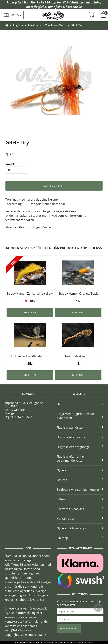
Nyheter (80, 470)
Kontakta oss (80, 519)
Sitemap (80, 538)
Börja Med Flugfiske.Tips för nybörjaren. (80, 416)
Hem (80, 404)
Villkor (80, 499)
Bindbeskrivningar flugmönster (80, 490)
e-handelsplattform (54, 642)
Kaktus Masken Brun (78, 356)
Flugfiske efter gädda (80, 437)
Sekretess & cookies (80, 509)
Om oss (80, 480)
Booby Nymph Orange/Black (78, 294)
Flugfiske (18, 25)
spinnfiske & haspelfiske (65, 7)
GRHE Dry (77, 25)
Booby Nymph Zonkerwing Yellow (30, 294)
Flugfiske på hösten (80, 428)
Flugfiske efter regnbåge (80, 447)
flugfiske (40, 7)
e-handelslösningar (84, 642)
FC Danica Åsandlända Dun (30, 356)
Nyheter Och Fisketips (80, 528)
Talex (30, 642)
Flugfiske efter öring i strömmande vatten (80, 459)
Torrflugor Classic (56, 25)
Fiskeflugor (34, 25)
